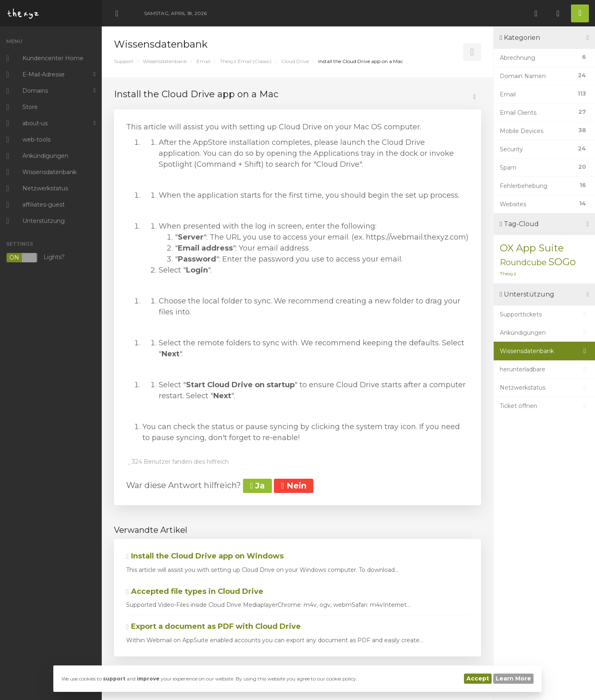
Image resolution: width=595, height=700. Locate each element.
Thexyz (508, 274)
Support (124, 61)
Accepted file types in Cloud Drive (195, 591)
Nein (293, 486)
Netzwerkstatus (544, 388)
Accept (478, 678)
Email (203, 61)
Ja (257, 486)
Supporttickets (544, 314)
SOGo (562, 262)
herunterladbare (544, 369)
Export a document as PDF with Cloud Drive (213, 626)
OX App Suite (532, 248)
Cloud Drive (295, 61)
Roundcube (523, 262)
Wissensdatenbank (165, 61)
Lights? (35, 258)
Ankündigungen (544, 333)
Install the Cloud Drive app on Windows (205, 556)
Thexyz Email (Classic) (246, 61)
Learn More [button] (513, 678)
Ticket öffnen (544, 406)
